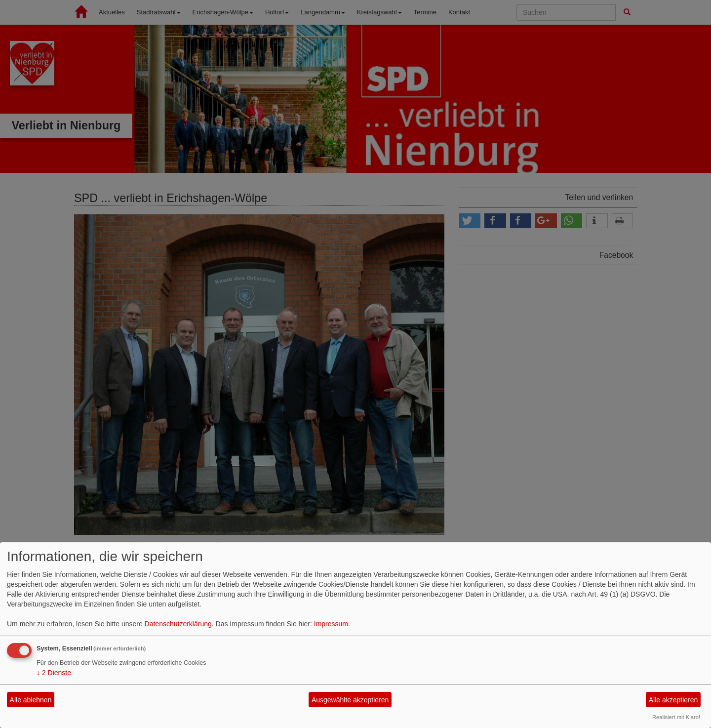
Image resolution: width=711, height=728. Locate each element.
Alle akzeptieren (673, 700)
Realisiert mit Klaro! (676, 717)
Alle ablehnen (31, 700)
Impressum (331, 624)
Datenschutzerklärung (178, 624)
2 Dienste (54, 673)
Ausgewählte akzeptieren (350, 700)
